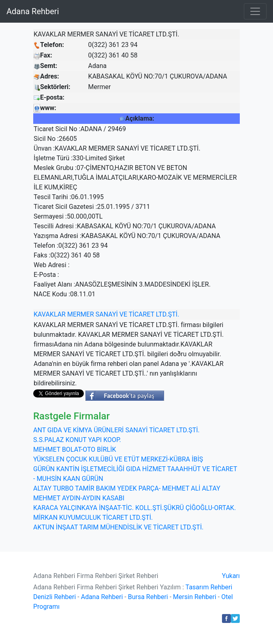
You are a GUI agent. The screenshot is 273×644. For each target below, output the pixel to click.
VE (123, 314)
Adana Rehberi (33, 11)
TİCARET (142, 314)
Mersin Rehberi (195, 597)
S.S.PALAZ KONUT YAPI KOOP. (77, 440)
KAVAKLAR (50, 314)
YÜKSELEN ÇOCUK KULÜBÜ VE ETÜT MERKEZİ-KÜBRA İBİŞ (118, 459)
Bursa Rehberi (148, 597)
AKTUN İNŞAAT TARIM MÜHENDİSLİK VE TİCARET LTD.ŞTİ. (118, 527)
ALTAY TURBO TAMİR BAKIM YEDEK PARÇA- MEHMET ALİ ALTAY (127, 488)
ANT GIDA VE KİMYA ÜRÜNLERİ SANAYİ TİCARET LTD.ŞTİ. (116, 430)
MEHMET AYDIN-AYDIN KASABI (79, 498)
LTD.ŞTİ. (168, 314)
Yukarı (231, 576)
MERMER (81, 314)
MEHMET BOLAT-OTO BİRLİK (75, 450)
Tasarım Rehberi (209, 587)
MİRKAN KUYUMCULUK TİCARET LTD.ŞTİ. (93, 518)
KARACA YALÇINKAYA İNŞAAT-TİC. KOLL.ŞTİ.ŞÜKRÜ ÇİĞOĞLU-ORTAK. (134, 508)
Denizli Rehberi (54, 597)
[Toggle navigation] (255, 11)
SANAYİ (107, 314)
